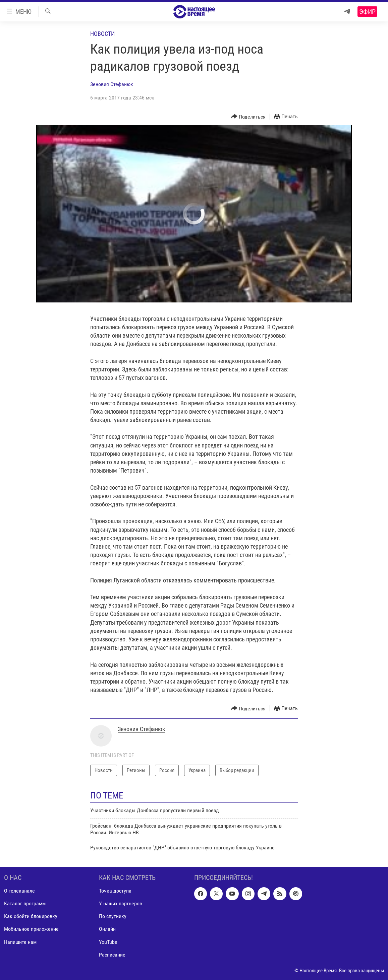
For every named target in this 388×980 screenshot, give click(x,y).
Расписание (112, 954)
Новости (102, 34)
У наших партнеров (121, 903)
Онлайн (107, 929)
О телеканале (19, 891)
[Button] (248, 117)
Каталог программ (25, 903)
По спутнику (113, 916)
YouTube (108, 942)
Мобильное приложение (31, 929)
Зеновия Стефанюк (112, 84)
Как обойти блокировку (31, 916)
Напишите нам (20, 942)
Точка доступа (115, 891)
